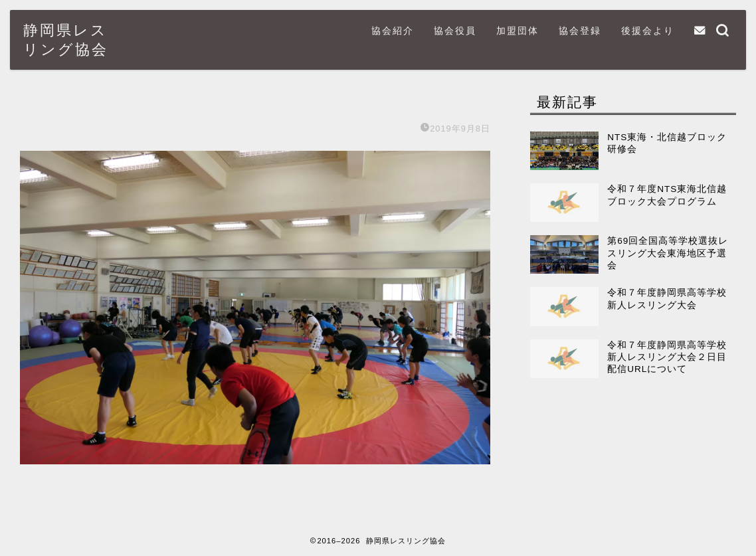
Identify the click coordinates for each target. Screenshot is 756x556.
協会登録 (580, 31)
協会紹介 (393, 31)
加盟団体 (518, 31)
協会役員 (455, 31)
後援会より (648, 31)
